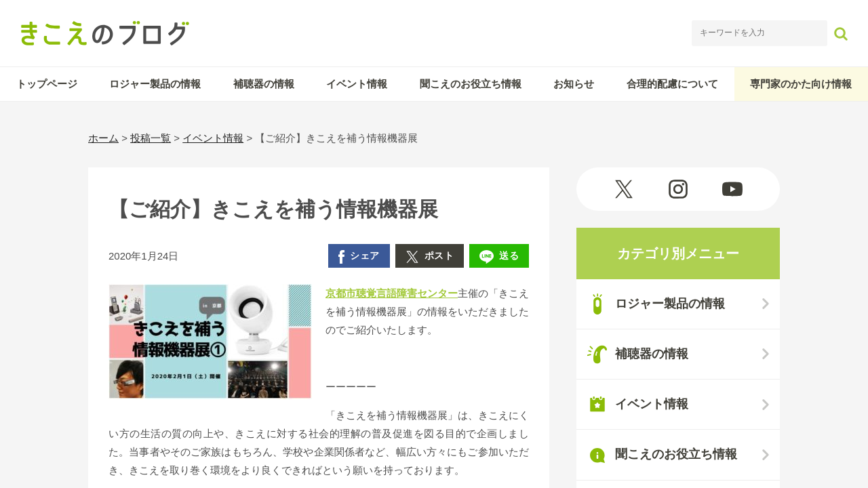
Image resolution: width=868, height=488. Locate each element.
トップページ (47, 84)
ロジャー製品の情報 (155, 84)
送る (499, 257)
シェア (359, 257)
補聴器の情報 (264, 84)
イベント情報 (357, 84)
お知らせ (574, 84)
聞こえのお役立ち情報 (471, 84)
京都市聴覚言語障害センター (392, 293)
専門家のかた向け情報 (801, 84)
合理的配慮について (672, 84)
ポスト (430, 257)
